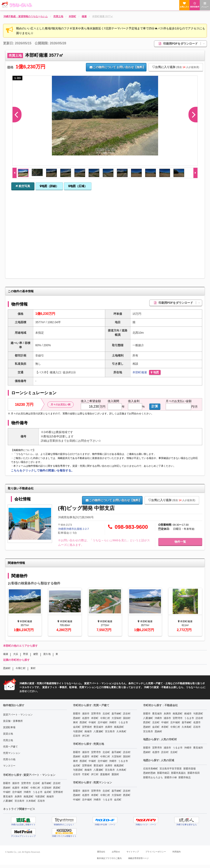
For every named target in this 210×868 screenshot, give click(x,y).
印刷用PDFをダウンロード (183, 44)
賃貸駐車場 (9, 727)
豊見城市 (8, 797)
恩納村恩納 (149, 773)
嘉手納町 (47, 783)
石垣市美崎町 (151, 769)
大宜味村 (47, 788)
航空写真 (23, 186)
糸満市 (18, 797)
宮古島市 (19, 801)
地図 (155, 372)
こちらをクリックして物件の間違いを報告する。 (42, 470)
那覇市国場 (189, 769)
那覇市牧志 (185, 777)
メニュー (205, 5)
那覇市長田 (194, 773)
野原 (26, 654)
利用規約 (177, 852)
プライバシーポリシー (156, 852)
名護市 (16, 788)
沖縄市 (27, 792)
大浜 (16, 654)
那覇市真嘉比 (178, 773)
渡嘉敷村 (105, 774)
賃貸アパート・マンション (18, 715)
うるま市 (38, 792)
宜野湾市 (26, 783)
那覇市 (7, 783)
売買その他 (9, 759)
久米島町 (31, 801)
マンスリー (9, 766)
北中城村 (17, 792)
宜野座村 (58, 792)
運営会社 (101, 852)
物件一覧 (180, 542)
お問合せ (116, 852)
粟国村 (115, 774)
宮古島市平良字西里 (171, 769)
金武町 (48, 792)
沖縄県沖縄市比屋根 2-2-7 (74, 529)
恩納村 (7, 668)
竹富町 (86, 774)
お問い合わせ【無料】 (117, 67)
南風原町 (29, 797)
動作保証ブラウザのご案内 (109, 858)
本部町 (137, 372)
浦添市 (16, 783)
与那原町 (40, 797)
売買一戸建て (10, 747)
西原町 (57, 788)
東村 (33, 668)
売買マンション (12, 753)
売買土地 (8, 740)
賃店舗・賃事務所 (13, 721)
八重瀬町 (8, 801)
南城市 (50, 797)
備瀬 (144, 372)
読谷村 (57, 783)
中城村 (7, 792)
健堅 (36, 654)
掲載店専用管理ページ (138, 858)
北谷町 (36, 783)
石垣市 (41, 801)
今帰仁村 (21, 668)
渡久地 (47, 654)
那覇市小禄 (171, 777)
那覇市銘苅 (163, 773)
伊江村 (86, 736)
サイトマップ (133, 852)
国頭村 (127, 718)
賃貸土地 (8, 734)
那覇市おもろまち (153, 777)
